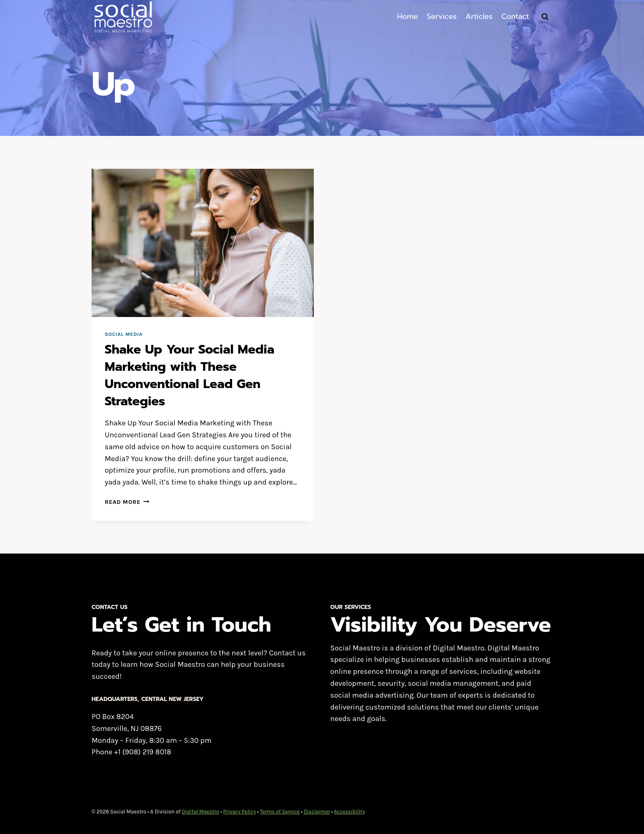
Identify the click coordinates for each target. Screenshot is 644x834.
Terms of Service (280, 812)
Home (408, 16)
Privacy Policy (239, 812)
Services (442, 16)
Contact (515, 16)
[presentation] (203, 243)
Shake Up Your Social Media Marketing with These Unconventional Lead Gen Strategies (190, 375)
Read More (127, 502)
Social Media (124, 334)
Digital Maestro (201, 812)
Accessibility (349, 812)
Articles (479, 16)
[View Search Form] (545, 17)
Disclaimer (317, 812)
